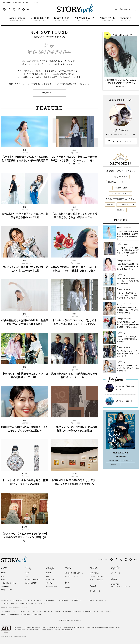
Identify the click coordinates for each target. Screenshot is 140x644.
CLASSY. (8, 611)
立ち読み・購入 (114, 461)
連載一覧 (68, 588)
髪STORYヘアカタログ (33, 580)
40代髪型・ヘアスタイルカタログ (121, 171)
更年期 (110, 204)
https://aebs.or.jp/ (67, 630)
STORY (23, 611)
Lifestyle (50, 568)
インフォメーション (34, 600)
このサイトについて (8, 604)
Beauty (28, 568)
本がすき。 (110, 611)
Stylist (114, 579)
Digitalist (115, 568)
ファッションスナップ (121, 193)
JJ (2, 611)
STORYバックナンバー (97, 576)
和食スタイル (48, 611)
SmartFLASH (67, 611)
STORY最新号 (95, 573)
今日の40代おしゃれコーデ (10, 583)
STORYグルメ (51, 580)
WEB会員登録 (63, 600)
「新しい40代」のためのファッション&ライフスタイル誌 (20, 3)
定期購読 (113, 465)
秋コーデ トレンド (126, 204)
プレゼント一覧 (95, 591)
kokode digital (37, 615)
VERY (16, 611)
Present (93, 586)
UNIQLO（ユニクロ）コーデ (121, 182)
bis (40, 611)
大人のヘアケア (121, 177)
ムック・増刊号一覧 (96, 580)
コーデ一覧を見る (120, 87)
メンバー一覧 (116, 573)
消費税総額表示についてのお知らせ (70, 620)
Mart (29, 611)
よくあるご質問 (18, 600)
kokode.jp (4, 615)
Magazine (94, 568)
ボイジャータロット (124, 401)
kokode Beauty (14, 615)
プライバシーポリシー (26, 604)
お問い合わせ (50, 600)
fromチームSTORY (7, 590)
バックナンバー (128, 461)
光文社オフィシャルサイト (97, 600)
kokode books (26, 615)
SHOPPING (5, 586)
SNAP (3, 580)
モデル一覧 (5, 600)
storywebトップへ (49, 93)
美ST (35, 611)
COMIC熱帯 (77, 611)
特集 (3, 576)
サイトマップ (42, 604)
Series (67, 583)
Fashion (4, 568)
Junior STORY (121, 188)
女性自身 (57, 611)
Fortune (68, 568)
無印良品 (121, 210)
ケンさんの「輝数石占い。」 (74, 573)
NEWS (3, 573)
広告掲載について (78, 600)
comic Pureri (87, 611)
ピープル (49, 583)
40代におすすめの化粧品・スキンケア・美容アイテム (122, 199)
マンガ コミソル (99, 611)
